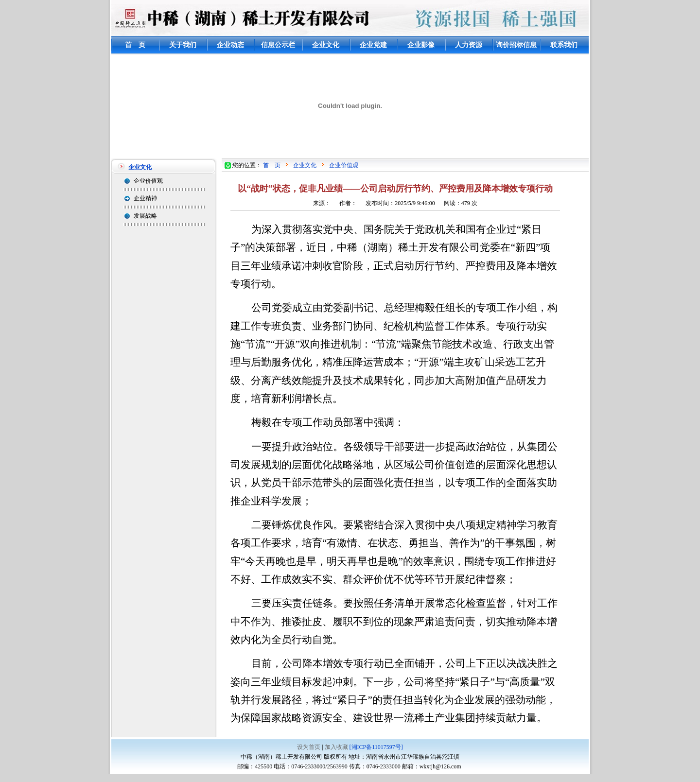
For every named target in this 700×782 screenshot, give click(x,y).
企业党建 (373, 45)
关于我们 (183, 45)
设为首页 (309, 747)
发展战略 (145, 216)
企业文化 (326, 45)
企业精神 (145, 198)
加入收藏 (336, 747)
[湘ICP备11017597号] (376, 747)
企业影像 (421, 45)
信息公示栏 (278, 45)
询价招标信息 (516, 45)
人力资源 (469, 45)
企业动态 (230, 45)
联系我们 (564, 45)
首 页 (135, 45)
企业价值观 (148, 181)
